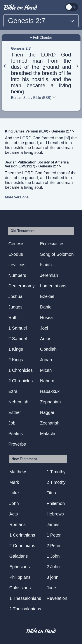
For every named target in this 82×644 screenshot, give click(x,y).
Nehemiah (18, 402)
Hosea (46, 317)
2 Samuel (18, 339)
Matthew (18, 472)
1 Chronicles (20, 370)
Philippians (20, 577)
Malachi (48, 434)
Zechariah (50, 423)
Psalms (16, 434)
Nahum (47, 381)
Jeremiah (49, 275)
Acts (14, 514)
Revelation (57, 598)
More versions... (18, 197)
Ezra (13, 391)
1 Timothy (56, 472)
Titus (51, 493)
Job (12, 423)
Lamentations (53, 286)
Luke (14, 493)
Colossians (20, 588)
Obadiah (48, 349)
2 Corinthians (22, 546)
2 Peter (54, 546)
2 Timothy (56, 482)
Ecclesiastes (52, 244)
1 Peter (54, 535)
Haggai (47, 412)
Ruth (13, 317)
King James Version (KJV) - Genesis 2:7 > (40, 131)
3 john (53, 577)
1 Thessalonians (25, 598)
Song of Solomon (57, 254)
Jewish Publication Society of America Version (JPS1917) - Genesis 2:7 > (37, 164)
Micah (46, 370)
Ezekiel (47, 296)
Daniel (46, 307)
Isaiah (46, 265)
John (14, 503)
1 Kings (16, 349)
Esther (15, 412)
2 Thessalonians (25, 609)
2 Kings (16, 360)
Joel (44, 328)
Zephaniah (50, 402)
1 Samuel (18, 328)
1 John (53, 556)
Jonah (46, 360)
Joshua (15, 296)
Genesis (16, 244)
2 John (53, 567)
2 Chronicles (20, 381)
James (53, 524)
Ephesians (20, 567)
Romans (17, 524)
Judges (15, 307)
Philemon (56, 503)
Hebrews (55, 514)
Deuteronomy (21, 286)
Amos (46, 339)
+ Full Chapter (41, 37)
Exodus (16, 254)
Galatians (19, 556)
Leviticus (17, 265)
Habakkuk (50, 391)
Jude (51, 588)
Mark (14, 482)
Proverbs (17, 444)
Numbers (17, 275)
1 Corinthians (22, 535)
